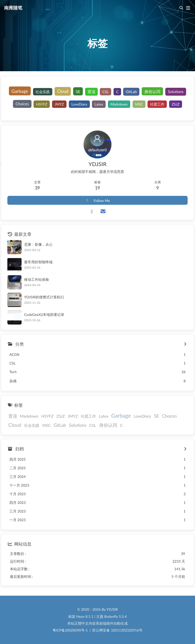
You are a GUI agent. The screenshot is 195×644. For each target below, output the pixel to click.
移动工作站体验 (37, 279)
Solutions (176, 91)
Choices (22, 104)
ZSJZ (176, 104)
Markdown (119, 104)
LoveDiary (79, 104)
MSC (139, 104)
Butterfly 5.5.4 (116, 616)
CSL (106, 92)
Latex (99, 104)
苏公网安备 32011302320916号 (117, 630)
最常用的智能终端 (38, 262)
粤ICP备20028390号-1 (70, 630)
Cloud (63, 91)
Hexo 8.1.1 (85, 616)
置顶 (91, 91)
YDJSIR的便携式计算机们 (44, 297)
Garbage (20, 91)
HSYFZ (42, 104)
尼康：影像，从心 (38, 244)
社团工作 (157, 104)
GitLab (131, 91)
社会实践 (43, 92)
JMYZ (59, 104)
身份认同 (152, 91)
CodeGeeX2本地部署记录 (44, 314)
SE (78, 91)
